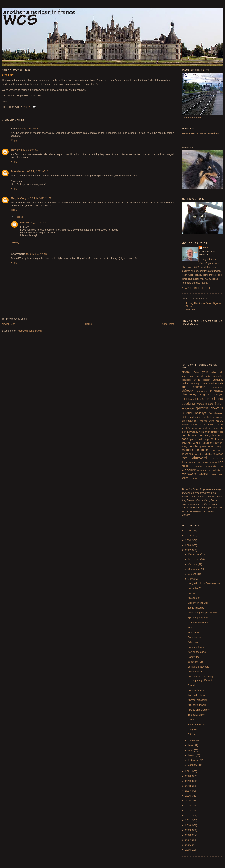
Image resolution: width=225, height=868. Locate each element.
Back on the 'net (196, 724)
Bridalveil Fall (195, 672)
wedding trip (204, 471)
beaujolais (187, 380)
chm (14, 150)
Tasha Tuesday (196, 608)
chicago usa (204, 394)
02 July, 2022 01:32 (29, 129)
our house (189, 435)
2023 (188, 545)
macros (185, 424)
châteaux (187, 391)
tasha (208, 454)
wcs (206, 248)
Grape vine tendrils (198, 622)
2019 (188, 781)
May (191, 745)
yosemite (193, 478)
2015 (188, 801)
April (191, 750)
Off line (8, 75)
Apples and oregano (199, 710)
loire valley (216, 420)
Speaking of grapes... (199, 618)
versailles (198, 466)
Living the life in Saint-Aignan (203, 303)
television (218, 454)
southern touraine (195, 450)
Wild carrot (193, 632)
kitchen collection (191, 417)
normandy (193, 432)
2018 (188, 786)
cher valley (189, 394)
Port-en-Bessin (196, 690)
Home (89, 324)
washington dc (215, 466)
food (204, 399)
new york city (216, 428)
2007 (188, 840)
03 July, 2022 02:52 (37, 222)
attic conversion (215, 376)
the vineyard (194, 458)
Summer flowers (196, 647)
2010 (188, 825)
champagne (217, 387)
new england (199, 428)
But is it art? (194, 588)
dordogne (218, 394)
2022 (188, 550)
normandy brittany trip (211, 432)
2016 (188, 796)
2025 (188, 535)
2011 (188, 820)
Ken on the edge (197, 652)
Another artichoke (197, 700)
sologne (220, 447)
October (193, 564)
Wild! (190, 627)
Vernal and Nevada (198, 667)
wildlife (204, 474)
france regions (205, 404)
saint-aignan (198, 446)
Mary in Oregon (20, 198)
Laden (191, 720)
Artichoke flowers (197, 705)
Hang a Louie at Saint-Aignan (204, 583)
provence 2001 (190, 443)
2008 (188, 835)
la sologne (218, 417)
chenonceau (216, 391)
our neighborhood (211, 435)
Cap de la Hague (197, 695)
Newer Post (8, 324)
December (194, 554)
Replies (19, 217)
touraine (213, 462)
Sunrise (192, 593)
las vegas (187, 421)
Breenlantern (19, 171)
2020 (188, 776)
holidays (201, 413)
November (194, 559)
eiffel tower (188, 399)
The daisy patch (196, 715)
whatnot (218, 470)
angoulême (188, 376)
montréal (186, 428)
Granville (192, 685)
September (195, 569)
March (192, 755)
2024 (188, 540)
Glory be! (193, 729)
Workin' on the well (198, 603)
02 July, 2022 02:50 (28, 150)
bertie (197, 380)
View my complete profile (198, 288)
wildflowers (189, 474)
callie (185, 383)
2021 (188, 771)
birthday (206, 380)
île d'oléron (216, 413)
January (193, 765)
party (221, 439)
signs (211, 447)
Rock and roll (195, 637)
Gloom (189, 306)
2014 (188, 806)
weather (189, 470)
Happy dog (194, 657)
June (191, 740)
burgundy (218, 380)
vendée (186, 466)
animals (200, 376)
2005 (188, 850)
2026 (188, 530)
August (192, 574)
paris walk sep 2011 (203, 439)
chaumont (202, 391)
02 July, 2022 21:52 (41, 198)
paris (185, 439)
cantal (204, 383)
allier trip (217, 372)
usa (221, 462)
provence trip (206, 443)
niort (184, 432)
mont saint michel (212, 424)
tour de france (200, 462)
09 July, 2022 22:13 (37, 254)
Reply (14, 140)
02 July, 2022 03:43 (38, 171)
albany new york (195, 372)
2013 (188, 810)
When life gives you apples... (203, 613)
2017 (188, 791)
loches (203, 421)
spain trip (199, 454)
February (194, 760)
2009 (188, 830)
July (191, 579)
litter (196, 421)
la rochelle (207, 417)
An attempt (194, 598)
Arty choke (193, 642)
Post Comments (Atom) (30, 331)
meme (194, 424)
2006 (188, 845)
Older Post (168, 324)
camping (195, 383)
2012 (188, 815)
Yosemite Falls (196, 662)
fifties (198, 399)
